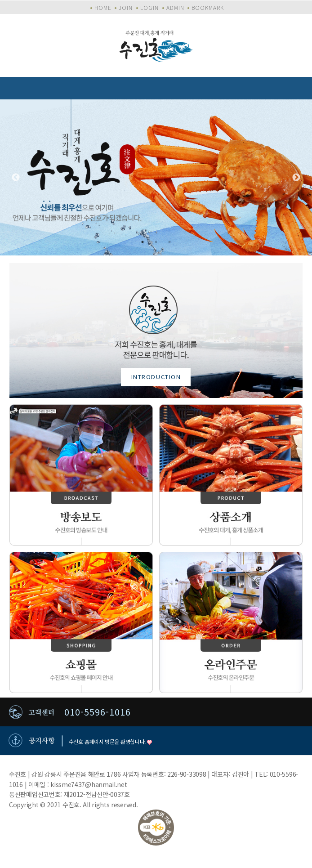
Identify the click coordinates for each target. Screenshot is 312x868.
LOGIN (149, 7)
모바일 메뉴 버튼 (301, 88)
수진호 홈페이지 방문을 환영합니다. (110, 741)
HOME (103, 7)
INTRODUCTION (156, 377)
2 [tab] (156, 242)
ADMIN (175, 7)
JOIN (126, 7)
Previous (16, 178)
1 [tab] (143, 242)
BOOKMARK (208, 7)
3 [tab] (169, 242)
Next (296, 178)
